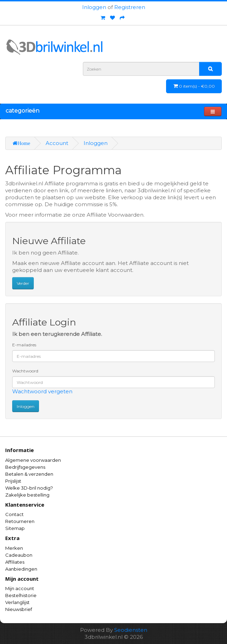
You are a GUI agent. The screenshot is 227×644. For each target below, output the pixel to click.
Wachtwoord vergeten (42, 391)
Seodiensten (131, 630)
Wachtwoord (25, 371)
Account (57, 143)
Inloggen (94, 7)
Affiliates (15, 562)
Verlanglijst (17, 602)
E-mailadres (24, 345)
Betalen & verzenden (29, 474)
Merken (14, 548)
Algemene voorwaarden (33, 460)
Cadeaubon (19, 555)
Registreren (130, 7)
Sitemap (15, 528)
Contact (14, 514)
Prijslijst (13, 481)
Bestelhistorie (21, 595)
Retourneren (20, 521)
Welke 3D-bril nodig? (29, 488)
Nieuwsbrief (19, 609)
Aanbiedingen (21, 569)
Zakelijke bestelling (27, 495)
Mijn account (20, 588)
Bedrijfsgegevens (25, 467)
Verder (23, 283)
